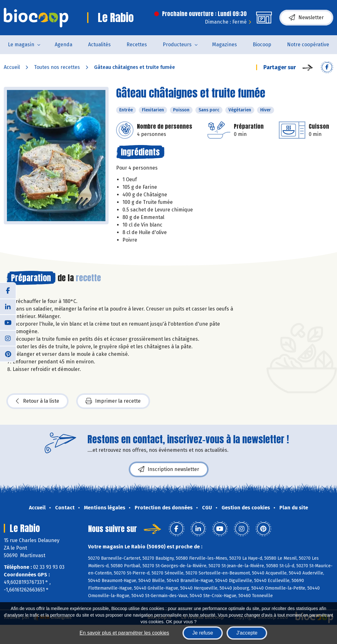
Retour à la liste (37, 401)
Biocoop (262, 45)
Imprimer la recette (113, 401)
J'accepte (247, 633)
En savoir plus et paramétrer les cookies (124, 633)
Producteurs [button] (177, 45)
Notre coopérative (308, 45)
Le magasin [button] (21, 45)
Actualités (99, 45)
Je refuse (203, 633)
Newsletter (306, 18)
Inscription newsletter (169, 469)
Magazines (225, 45)
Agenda (64, 45)
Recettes (137, 45)
